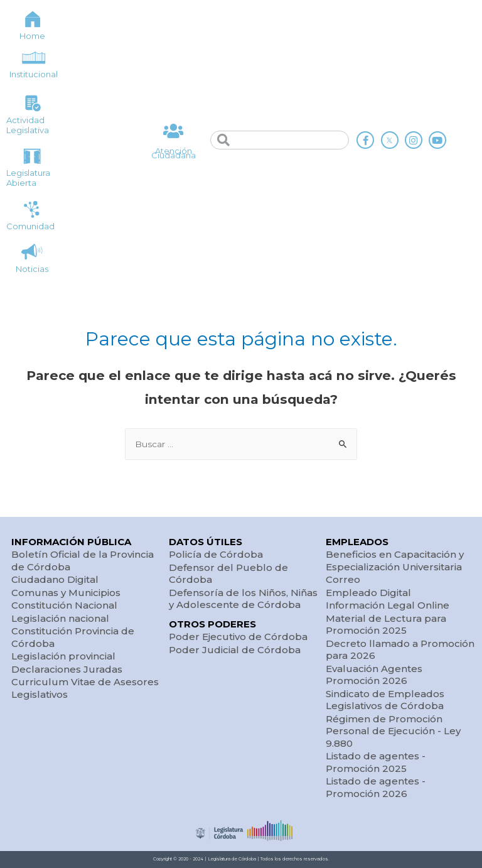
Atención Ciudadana (174, 154)
